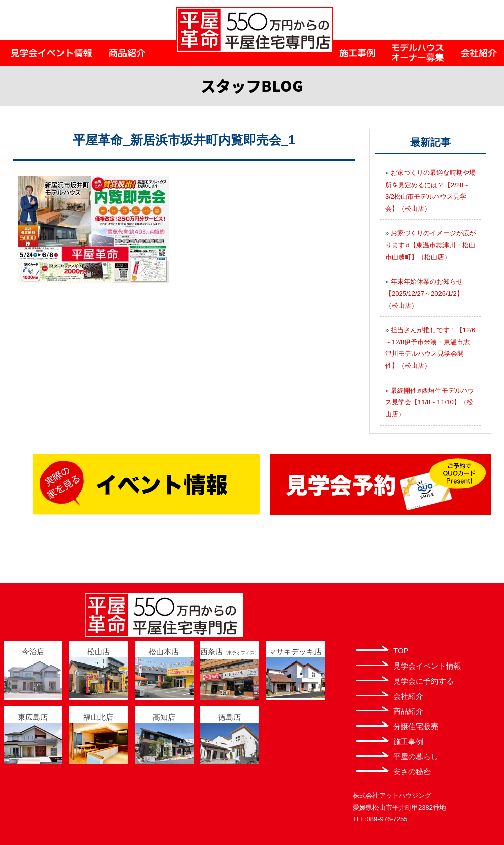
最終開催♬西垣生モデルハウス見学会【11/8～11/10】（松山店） (430, 402)
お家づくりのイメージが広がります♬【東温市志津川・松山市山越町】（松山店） (430, 245)
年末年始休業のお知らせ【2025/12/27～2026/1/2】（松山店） (424, 293)
